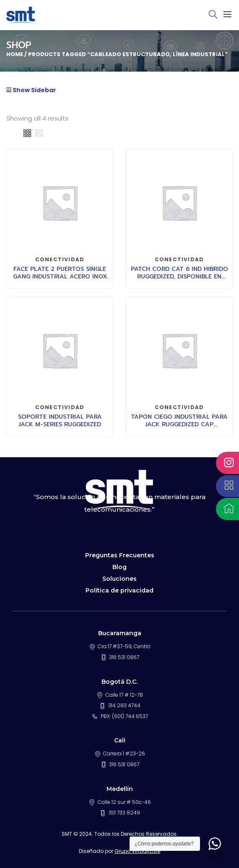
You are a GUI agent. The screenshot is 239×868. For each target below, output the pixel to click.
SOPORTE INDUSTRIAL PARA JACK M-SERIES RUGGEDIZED (60, 421)
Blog (120, 567)
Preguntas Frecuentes (120, 555)
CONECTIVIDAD (60, 259)
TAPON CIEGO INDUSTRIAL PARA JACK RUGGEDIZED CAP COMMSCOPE (179, 424)
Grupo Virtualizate (137, 851)
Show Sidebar (31, 90)
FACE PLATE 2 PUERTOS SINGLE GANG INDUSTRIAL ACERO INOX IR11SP (60, 277)
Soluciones (120, 579)
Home (15, 54)
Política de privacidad (120, 590)
